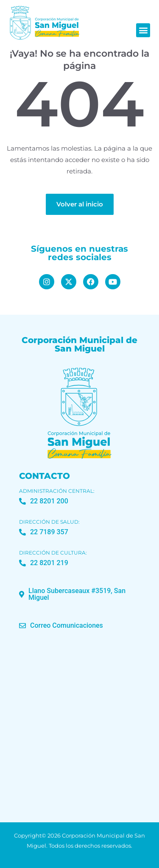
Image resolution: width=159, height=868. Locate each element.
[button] (143, 30)
